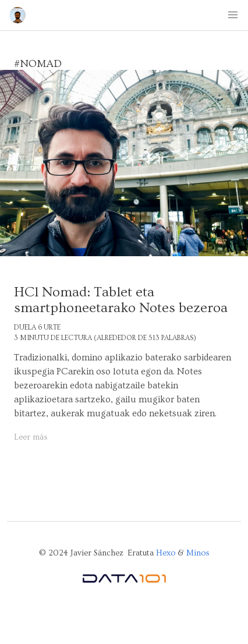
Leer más (31, 437)
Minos (198, 553)
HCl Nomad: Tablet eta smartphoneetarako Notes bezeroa (121, 300)
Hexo (166, 553)
